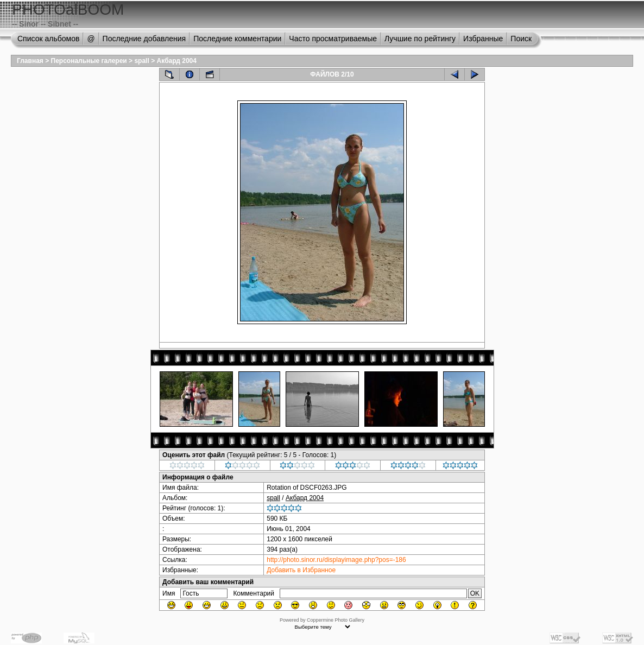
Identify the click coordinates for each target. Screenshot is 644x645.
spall (141, 61)
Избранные (483, 39)
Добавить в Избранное (301, 570)
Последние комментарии (237, 39)
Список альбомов (48, 39)
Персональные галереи (89, 61)
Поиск (521, 39)
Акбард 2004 (176, 61)
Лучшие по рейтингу (420, 39)
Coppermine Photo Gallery (336, 620)
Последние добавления (144, 39)
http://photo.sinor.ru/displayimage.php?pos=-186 (336, 560)
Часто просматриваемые (333, 39)
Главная (30, 61)
